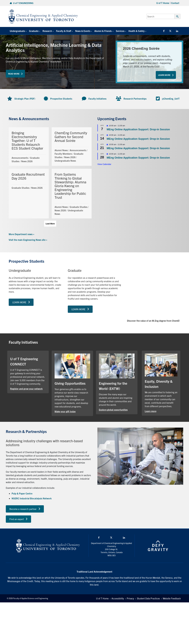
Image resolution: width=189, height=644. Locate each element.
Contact (175, 3)
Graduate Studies (20, 188)
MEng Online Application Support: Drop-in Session (138, 129)
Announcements (20, 158)
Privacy (130, 598)
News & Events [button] (83, 31)
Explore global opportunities (113, 410)
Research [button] (47, 31)
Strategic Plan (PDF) (25, 99)
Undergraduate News (65, 161)
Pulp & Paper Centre (22, 493)
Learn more (151, 411)
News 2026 (27, 161)
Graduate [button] (34, 31)
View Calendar (104, 164)
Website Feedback (172, 598)
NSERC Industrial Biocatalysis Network (32, 498)
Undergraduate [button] (17, 31)
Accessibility (118, 598)
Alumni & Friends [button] (103, 31)
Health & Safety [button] (137, 31)
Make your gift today (65, 411)
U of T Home (163, 3)
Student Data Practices (148, 598)
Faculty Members (63, 154)
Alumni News (61, 150)
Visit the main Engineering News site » (28, 240)
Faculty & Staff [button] (64, 31)
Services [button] (120, 31)
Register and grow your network (26, 389)
